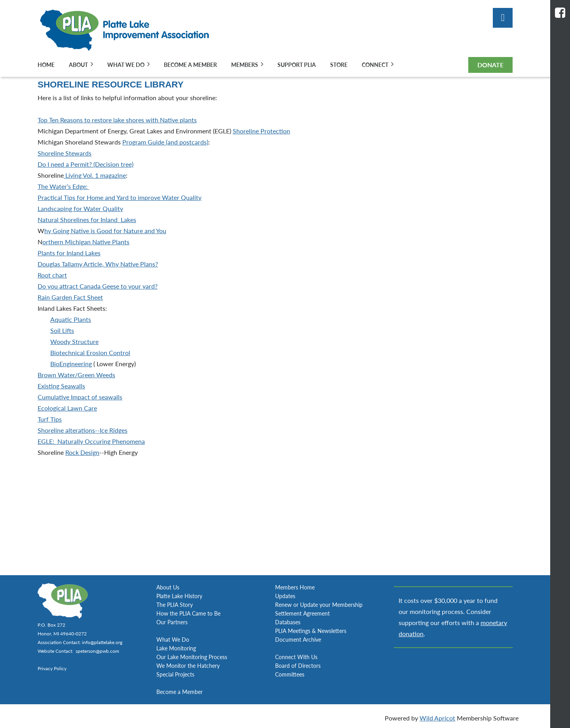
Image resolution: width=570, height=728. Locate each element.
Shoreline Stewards (65, 153)
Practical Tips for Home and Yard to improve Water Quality (120, 197)
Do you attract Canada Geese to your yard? (98, 286)
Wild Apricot (437, 718)
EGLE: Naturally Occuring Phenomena (91, 441)
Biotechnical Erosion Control (90, 353)
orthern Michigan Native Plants (86, 242)
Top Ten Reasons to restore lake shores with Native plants (117, 120)
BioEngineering (71, 364)
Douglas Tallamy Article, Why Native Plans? (98, 264)
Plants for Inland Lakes (69, 253)
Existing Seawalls (61, 386)
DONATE (490, 65)
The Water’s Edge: (63, 186)
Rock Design (82, 452)
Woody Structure (74, 341)
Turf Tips (50, 419)
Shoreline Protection (261, 131)
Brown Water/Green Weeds (76, 375)
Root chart (52, 275)
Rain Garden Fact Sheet (70, 297)
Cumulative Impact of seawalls (80, 397)
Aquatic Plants (71, 319)
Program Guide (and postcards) (165, 142)
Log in (503, 18)
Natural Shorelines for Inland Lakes (87, 220)
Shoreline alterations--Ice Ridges (83, 430)
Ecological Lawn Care (67, 408)
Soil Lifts (62, 330)
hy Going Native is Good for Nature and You (105, 231)
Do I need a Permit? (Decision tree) (85, 164)
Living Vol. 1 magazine (95, 175)
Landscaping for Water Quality (80, 208)
